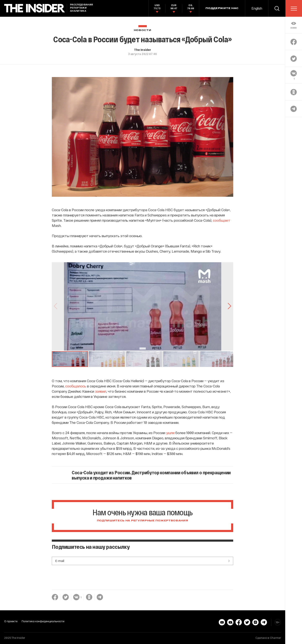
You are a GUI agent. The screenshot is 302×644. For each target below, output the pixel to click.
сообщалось (76, 386)
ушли (170, 433)
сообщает (222, 220)
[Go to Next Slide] (229, 307)
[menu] (294, 9)
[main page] (35, 8)
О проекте (11, 621)
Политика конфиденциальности (43, 621)
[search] (277, 8)
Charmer (275, 638)
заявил (101, 391)
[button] (70, 359)
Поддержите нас (222, 8)
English (257, 8)
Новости (143, 30)
